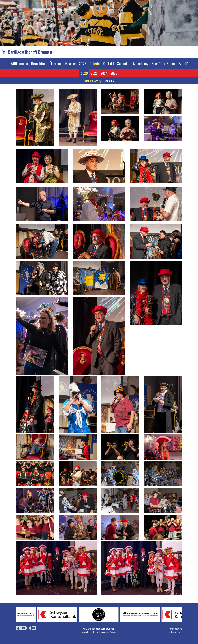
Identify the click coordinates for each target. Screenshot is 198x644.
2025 (94, 73)
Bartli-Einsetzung (93, 81)
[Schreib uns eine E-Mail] (34, 628)
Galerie (95, 64)
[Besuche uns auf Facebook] (18, 628)
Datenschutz (175, 632)
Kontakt (108, 64)
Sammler (123, 64)
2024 (104, 73)
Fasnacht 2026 (76, 64)
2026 (84, 73)
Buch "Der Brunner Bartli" (170, 64)
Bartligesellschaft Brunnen (30, 52)
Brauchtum (39, 64)
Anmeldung (141, 64)
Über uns (56, 64)
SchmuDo (110, 81)
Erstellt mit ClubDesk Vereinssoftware (99, 632)
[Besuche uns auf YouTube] (24, 628)
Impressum (176, 629)
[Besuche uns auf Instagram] (29, 628)
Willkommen (19, 64)
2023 (114, 73)
